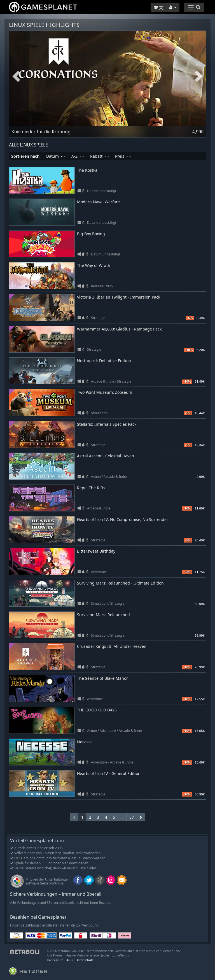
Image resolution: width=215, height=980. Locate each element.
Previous (16, 76)
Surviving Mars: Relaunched (103, 615)
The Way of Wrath (94, 265)
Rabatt (100, 156)
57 (132, 817)
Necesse (85, 742)
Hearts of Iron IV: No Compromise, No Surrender (123, 519)
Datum (56, 156)
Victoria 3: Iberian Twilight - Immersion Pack (119, 297)
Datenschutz (85, 960)
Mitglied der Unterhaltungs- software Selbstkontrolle (47, 881)
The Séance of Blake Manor (102, 678)
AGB (69, 960)
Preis (123, 156)
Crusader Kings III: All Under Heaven (112, 646)
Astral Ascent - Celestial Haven (106, 456)
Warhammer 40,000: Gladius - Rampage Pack (119, 329)
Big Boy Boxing (91, 234)
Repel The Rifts (91, 488)
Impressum (55, 960)
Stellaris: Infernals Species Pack (107, 424)
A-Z (78, 156)
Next (199, 76)
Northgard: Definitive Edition (104, 361)
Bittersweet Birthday (96, 551)
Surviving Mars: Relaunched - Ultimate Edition (120, 583)
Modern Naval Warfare (98, 202)
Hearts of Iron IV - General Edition (109, 773)
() (158, 7)
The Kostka (87, 170)
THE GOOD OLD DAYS (97, 710)
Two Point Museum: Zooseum (105, 392)
